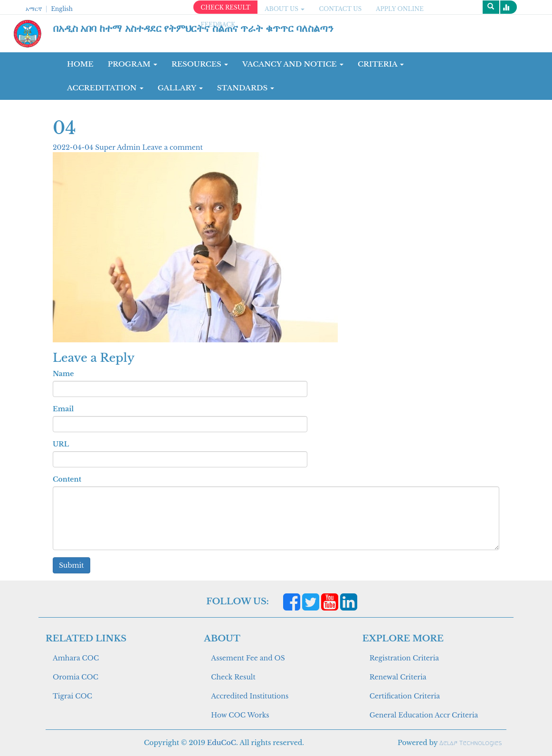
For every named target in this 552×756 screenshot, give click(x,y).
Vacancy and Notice (293, 64)
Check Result (233, 677)
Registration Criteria (404, 658)
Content (67, 479)
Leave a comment (172, 147)
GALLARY (180, 88)
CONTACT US (340, 9)
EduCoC (222, 743)
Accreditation (105, 88)
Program (133, 64)
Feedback (218, 24)
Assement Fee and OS (248, 658)
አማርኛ (34, 9)
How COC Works (240, 715)
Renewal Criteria (398, 677)
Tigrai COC (72, 696)
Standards (246, 88)
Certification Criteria (405, 696)
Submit (71, 565)
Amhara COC (76, 658)
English (62, 9)
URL (61, 444)
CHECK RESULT (225, 7)
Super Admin (119, 147)
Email (63, 409)
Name (63, 374)
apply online (400, 9)
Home (80, 64)
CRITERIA (381, 64)
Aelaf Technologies (471, 743)
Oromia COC (76, 677)
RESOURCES (200, 64)
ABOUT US (285, 9)
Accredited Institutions (250, 696)
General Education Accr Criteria (424, 715)
